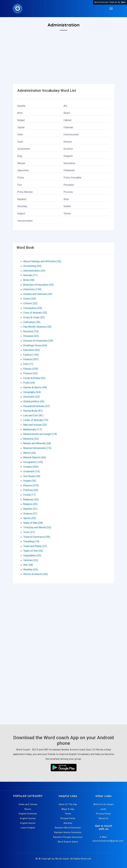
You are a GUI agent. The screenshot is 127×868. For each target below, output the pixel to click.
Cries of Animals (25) (35, 313)
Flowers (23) (30, 373)
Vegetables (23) (32, 555)
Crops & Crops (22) (34, 317)
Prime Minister (25, 192)
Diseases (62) (31, 336)
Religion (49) (30, 504)
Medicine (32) (31, 439)
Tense (68, 814)
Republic (22, 199)
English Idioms (28, 823)
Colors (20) (30, 299)
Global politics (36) (34, 401)
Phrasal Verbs (68, 818)
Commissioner (71, 134)
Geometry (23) (31, 397)
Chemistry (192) (32, 289)
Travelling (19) (31, 541)
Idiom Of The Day (68, 804)
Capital (21, 127)
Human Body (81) (33, 411)
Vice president (25, 221)
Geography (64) (32, 392)
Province (68, 192)
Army (20, 113)
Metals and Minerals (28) (37, 443)
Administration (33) (34, 271)
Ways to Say (68, 809)
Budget (21, 120)
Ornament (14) (31, 471)
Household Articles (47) (37, 406)
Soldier (67, 206)
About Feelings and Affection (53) (42, 261)
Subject (21, 214)
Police (21, 178)
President (69, 185)
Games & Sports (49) (35, 387)
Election (68, 142)
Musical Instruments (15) (37, 448)
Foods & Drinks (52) (34, 378)
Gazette (21, 106)
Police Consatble (72, 178)
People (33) (30, 481)
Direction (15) (31, 331)
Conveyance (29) (33, 308)
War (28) (28, 565)
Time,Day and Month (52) (37, 527)
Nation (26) (30, 453)
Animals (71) (30, 275)
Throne (67, 214)
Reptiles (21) (30, 509)
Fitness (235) (31, 369)
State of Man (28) (33, 523)
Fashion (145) (31, 355)
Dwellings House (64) (35, 345)
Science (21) (30, 513)
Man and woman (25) (35, 425)
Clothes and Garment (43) (38, 294)
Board (67, 113)
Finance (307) (31, 359)
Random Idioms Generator (68, 832)
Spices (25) (30, 518)
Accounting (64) (32, 266)
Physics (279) (31, 485)
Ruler (66, 199)
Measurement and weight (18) (40, 434)
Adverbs (68, 823)
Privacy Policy (104, 814)
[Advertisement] (64, 63)
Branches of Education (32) (39, 285)
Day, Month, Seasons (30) (37, 327)
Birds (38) (29, 280)
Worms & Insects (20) (36, 574)
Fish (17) (28, 364)
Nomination (69, 163)
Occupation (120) (33, 462)
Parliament (69, 170)
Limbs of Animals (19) (36, 420)
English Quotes (28, 818)
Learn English (28, 828)
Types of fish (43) (33, 551)
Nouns (28, 809)
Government (24, 149)
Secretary (22, 206)
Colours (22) (30, 303)
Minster (21, 163)
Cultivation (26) (32, 322)
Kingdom (68, 156)
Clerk (20, 134)
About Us (104, 818)
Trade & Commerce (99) (37, 537)
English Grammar (28, 814)
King (20, 156)
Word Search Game (68, 842)
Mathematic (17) (33, 429)
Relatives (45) (31, 499)
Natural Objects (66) (35, 457)
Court (20, 142)
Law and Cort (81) (33, 415)
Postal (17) (29, 495)
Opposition (23, 170)
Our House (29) (32, 476)
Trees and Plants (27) (35, 546)
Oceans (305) (31, 467)
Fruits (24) (29, 383)
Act (65, 106)
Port (20, 185)
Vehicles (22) (31, 560)
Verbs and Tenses (28, 804)
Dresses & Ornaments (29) (38, 341)
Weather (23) (31, 569)
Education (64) (31, 350)
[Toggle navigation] (111, 9)
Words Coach (62, 859)
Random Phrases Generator (68, 837)
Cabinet (68, 120)
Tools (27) (29, 532)
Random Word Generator (68, 828)
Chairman (68, 127)
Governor (68, 149)
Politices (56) (31, 490)
